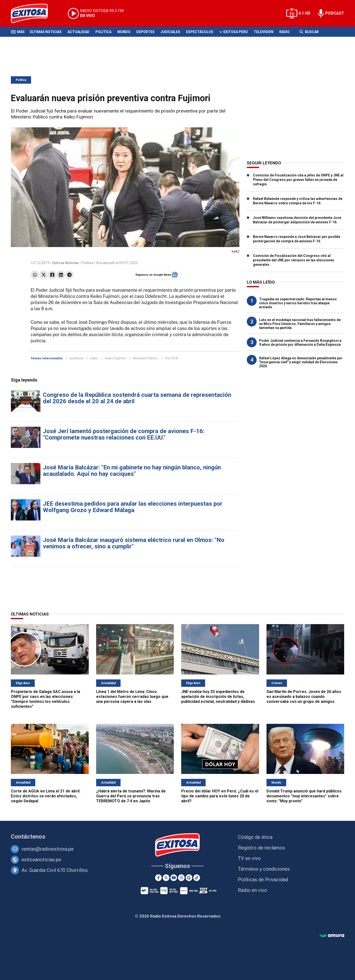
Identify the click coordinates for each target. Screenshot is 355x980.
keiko (94, 358)
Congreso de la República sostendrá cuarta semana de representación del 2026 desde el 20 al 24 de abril (137, 398)
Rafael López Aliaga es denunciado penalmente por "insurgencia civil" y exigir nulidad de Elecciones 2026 (301, 362)
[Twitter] (166, 878)
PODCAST (335, 13)
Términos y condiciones (264, 869)
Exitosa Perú (236, 32)
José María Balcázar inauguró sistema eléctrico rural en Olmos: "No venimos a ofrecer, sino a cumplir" (134, 543)
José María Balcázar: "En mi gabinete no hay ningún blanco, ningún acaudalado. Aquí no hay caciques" (132, 471)
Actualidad (79, 32)
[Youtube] (174, 878)
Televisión (264, 32)
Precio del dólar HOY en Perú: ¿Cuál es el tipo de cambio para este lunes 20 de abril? (220, 796)
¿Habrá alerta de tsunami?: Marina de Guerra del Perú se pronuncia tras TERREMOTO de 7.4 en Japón (131, 796)
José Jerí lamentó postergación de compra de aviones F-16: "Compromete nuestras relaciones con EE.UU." (124, 434)
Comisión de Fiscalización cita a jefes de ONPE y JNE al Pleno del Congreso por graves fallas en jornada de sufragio (298, 180)
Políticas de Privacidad (263, 880)
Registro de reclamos (261, 848)
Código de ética (255, 837)
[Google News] (189, 878)
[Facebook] (158, 878)
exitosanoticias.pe (41, 860)
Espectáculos (200, 32)
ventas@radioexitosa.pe (48, 849)
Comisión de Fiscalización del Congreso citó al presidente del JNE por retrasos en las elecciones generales (294, 260)
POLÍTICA (172, 358)
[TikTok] (197, 878)
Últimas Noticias (46, 32)
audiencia (76, 358)
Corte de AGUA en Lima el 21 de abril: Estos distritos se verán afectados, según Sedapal (46, 796)
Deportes (145, 32)
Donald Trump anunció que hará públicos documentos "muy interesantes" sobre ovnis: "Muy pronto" (304, 796)
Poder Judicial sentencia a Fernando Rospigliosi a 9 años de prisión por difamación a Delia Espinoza (300, 343)
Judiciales (170, 32)
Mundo (124, 32)
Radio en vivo (253, 890)
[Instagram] (181, 878)
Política (103, 32)
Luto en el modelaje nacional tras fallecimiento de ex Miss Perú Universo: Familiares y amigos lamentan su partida (300, 324)
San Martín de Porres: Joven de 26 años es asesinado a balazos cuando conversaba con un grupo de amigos (304, 697)
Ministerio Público (146, 358)
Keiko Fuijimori (115, 358)
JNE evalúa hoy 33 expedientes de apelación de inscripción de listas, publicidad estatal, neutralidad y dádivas (218, 697)
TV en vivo (249, 858)
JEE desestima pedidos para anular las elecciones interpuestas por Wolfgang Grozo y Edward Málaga (133, 507)
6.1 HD (304, 13)
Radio (284, 32)
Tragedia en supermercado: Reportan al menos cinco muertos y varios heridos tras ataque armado (298, 303)
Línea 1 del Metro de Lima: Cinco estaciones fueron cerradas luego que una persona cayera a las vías (132, 697)
